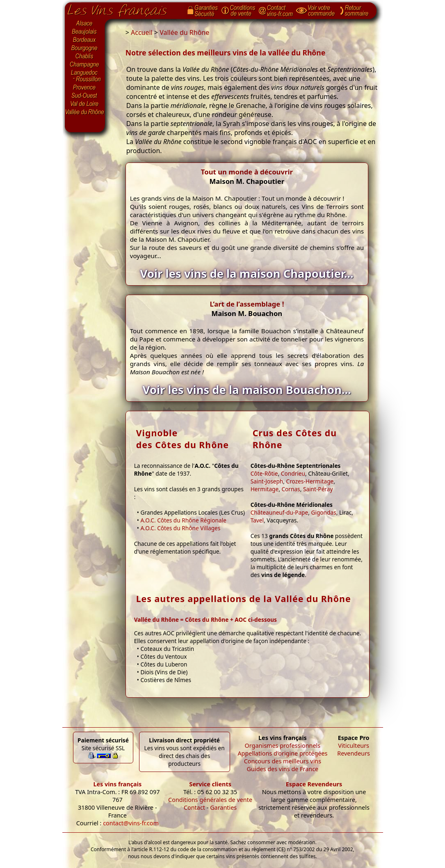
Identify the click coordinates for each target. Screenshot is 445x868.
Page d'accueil (123, 9)
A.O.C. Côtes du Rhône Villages (180, 528)
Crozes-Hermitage (310, 481)
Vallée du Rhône (85, 112)
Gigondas (323, 512)
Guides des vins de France (283, 769)
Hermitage (265, 489)
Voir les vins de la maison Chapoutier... (247, 274)
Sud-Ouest (85, 96)
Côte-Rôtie (264, 473)
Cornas (291, 489)
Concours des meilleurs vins (283, 761)
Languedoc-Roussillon (85, 76)
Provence (85, 87)
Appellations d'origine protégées (282, 753)
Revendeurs (354, 753)
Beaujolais (85, 32)
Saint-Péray (318, 489)
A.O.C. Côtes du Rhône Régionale (183, 520)
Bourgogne (85, 48)
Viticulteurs (354, 745)
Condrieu (293, 473)
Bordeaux (85, 40)
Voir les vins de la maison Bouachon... (247, 390)
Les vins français (117, 784)
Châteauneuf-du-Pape (280, 512)
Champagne (85, 65)
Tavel (257, 520)
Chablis (85, 57)
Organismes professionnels (283, 745)
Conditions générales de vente (210, 800)
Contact (194, 807)
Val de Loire (85, 104)
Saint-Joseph (267, 481)
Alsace (85, 23)
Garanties (223, 807)
